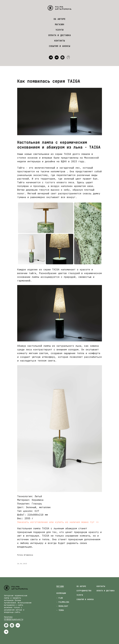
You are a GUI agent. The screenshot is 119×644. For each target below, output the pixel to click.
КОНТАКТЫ (60, 41)
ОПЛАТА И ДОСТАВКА (60, 35)
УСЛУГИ (60, 30)
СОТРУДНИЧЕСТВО (84, 591)
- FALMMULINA (63, 602)
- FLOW (60, 598)
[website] (68, 57)
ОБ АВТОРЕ (60, 19)
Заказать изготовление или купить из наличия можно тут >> (58, 522)
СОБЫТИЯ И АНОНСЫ (60, 46)
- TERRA (60, 610)
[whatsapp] (6, 627)
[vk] (57, 57)
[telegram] (51, 57)
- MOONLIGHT (62, 606)
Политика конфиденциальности (14, 618)
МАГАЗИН (60, 24)
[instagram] (62, 57)
